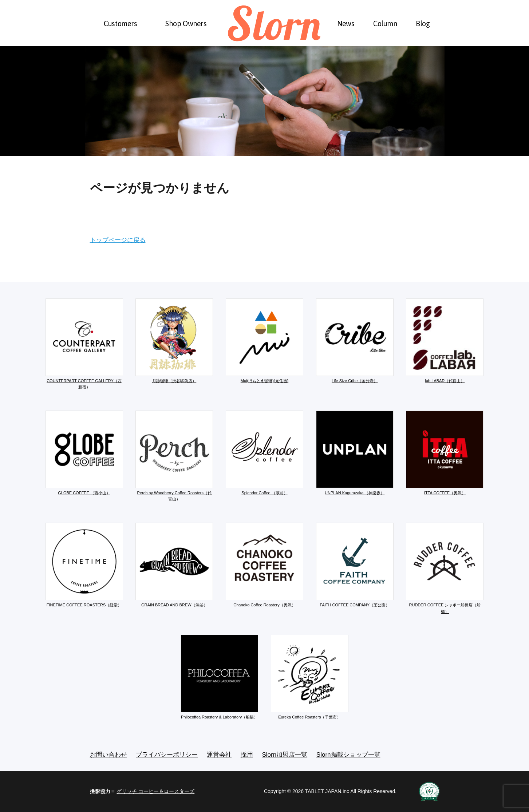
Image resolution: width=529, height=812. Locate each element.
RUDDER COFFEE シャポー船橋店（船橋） (445, 568)
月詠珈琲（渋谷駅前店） (174, 341)
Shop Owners (186, 23)
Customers (120, 23)
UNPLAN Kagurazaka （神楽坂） (355, 453)
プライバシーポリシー (167, 755)
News (346, 23)
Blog (423, 23)
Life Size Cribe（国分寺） (355, 341)
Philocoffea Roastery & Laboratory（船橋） (219, 677)
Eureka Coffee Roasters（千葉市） (310, 677)
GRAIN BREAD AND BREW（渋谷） (174, 565)
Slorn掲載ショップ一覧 (348, 755)
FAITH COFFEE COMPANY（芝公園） (355, 565)
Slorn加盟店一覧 (285, 755)
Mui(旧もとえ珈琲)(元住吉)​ (264, 341)
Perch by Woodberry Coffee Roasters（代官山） (174, 456)
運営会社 (219, 755)
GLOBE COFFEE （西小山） (84, 453)
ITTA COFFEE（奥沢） (445, 453)
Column (385, 23)
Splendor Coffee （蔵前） (264, 453)
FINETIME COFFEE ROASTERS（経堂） (84, 565)
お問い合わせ (108, 755)
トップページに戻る (118, 240)
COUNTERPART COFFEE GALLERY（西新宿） (84, 344)
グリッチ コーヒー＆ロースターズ (155, 791)
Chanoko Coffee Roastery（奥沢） (264, 565)
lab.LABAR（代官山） (445, 341)
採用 (247, 755)
